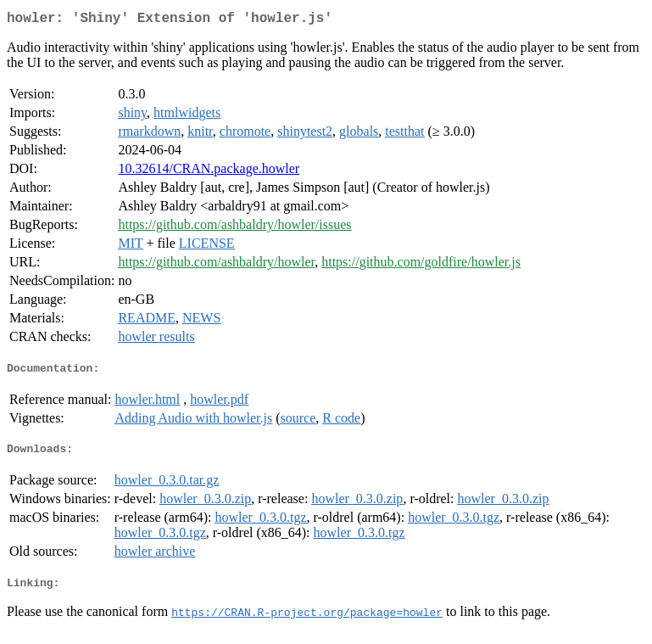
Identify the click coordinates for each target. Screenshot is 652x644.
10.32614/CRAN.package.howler (209, 172)
